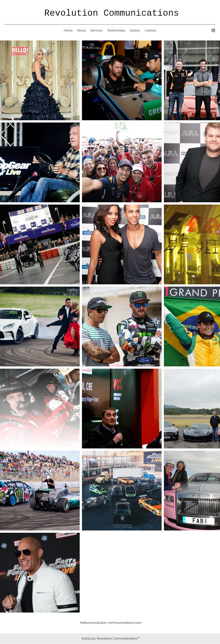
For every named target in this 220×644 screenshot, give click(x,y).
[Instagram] (213, 30)
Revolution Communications (112, 13)
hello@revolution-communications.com (111, 623)
